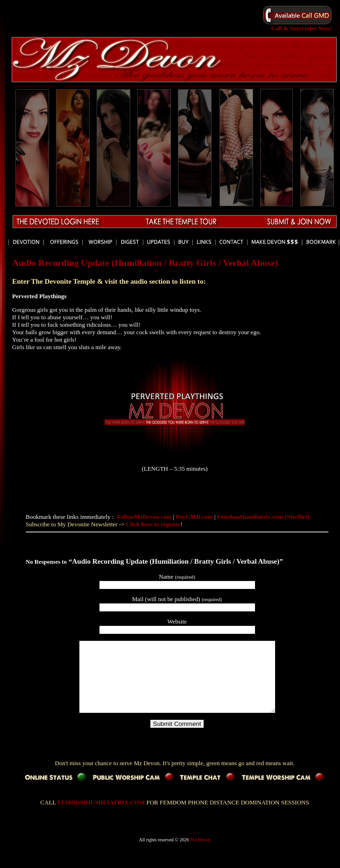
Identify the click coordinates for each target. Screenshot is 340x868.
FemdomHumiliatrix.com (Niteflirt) (263, 517)
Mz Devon (200, 854)
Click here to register (153, 524)
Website (177, 621)
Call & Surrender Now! (297, 25)
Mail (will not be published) (177, 599)
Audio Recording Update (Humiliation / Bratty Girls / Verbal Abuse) (145, 263)
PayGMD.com (195, 517)
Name (177, 577)
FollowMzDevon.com (145, 517)
